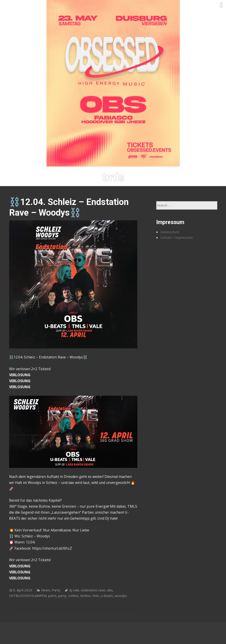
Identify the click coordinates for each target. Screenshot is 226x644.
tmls (96, 596)
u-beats (107, 596)
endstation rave (93, 590)
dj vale (74, 590)
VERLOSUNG (20, 375)
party (62, 596)
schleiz (73, 596)
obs (110, 590)
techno (85, 596)
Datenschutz (170, 232)
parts (52, 596)
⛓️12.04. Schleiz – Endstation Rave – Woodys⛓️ (69, 207)
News (46, 590)
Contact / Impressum (176, 237)
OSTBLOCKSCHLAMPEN (28, 596)
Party (56, 590)
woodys (121, 596)
